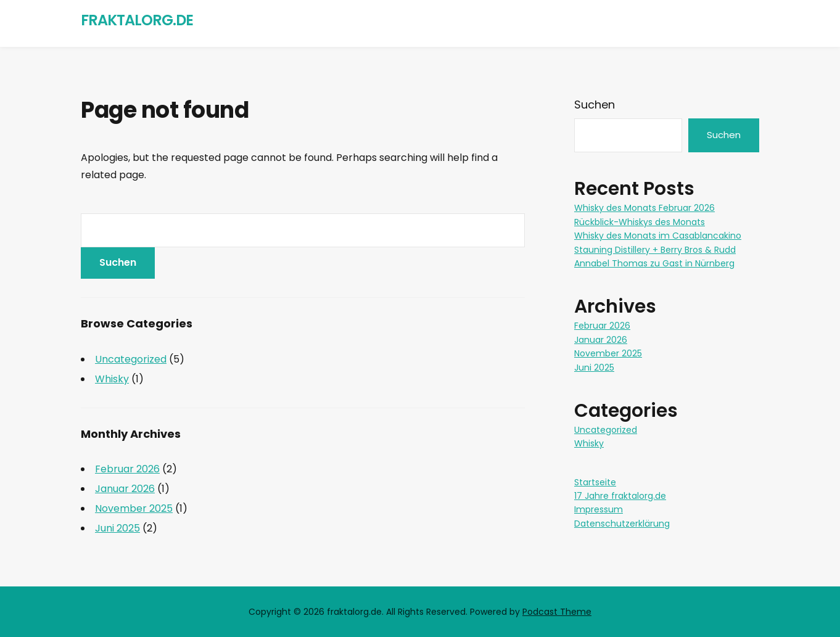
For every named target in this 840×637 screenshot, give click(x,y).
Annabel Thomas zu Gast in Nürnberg (654, 263)
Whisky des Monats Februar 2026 (644, 208)
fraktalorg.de (137, 20)
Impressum (599, 509)
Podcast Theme (557, 612)
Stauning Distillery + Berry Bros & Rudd (655, 250)
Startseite (595, 482)
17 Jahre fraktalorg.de (620, 496)
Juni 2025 (117, 528)
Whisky (112, 379)
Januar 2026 (125, 489)
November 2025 (134, 508)
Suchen (595, 105)
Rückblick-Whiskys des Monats (640, 222)
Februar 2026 (127, 469)
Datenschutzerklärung (622, 524)
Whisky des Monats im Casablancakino (658, 236)
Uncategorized (131, 359)
